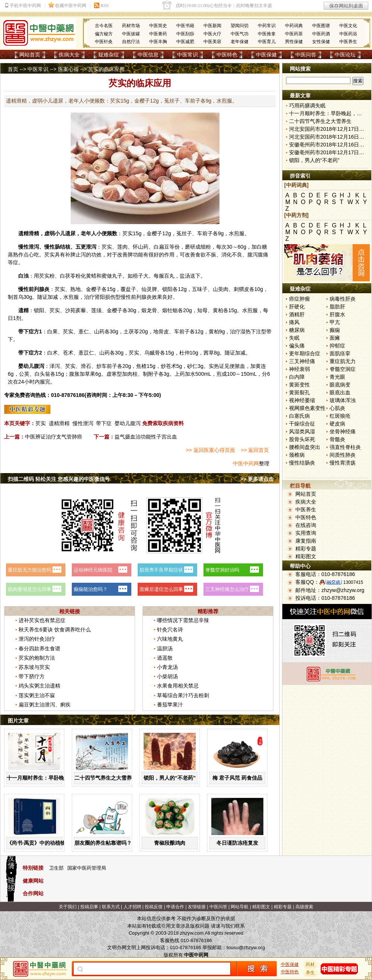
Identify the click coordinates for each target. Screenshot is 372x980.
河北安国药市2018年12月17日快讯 (329, 129)
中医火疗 (212, 34)
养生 (311, 973)
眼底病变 (340, 385)
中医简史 (158, 26)
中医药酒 (321, 34)
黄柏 (218, 310)
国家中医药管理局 (87, 868)
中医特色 (227, 55)
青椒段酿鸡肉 (170, 843)
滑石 (86, 366)
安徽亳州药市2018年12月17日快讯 (329, 152)
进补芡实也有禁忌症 (42, 620)
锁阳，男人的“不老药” (170, 778)
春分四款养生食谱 (39, 649)
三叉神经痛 (302, 361)
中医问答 (306, 55)
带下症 (104, 423)
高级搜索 (304, 907)
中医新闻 (212, 26)
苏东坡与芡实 (34, 667)
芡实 (128, 233)
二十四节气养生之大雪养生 (106, 778)
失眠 (294, 338)
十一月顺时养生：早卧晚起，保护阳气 (51, 778)
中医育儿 (267, 42)
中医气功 (240, 34)
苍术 (68, 353)
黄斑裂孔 (299, 392)
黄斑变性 (299, 385)
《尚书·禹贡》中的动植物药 (39, 843)
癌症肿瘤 (299, 299)
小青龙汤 (167, 667)
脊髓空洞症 (343, 369)
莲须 (96, 310)
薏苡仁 (86, 353)
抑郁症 (337, 346)
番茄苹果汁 (170, 705)
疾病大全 (69, 55)
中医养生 (348, 42)
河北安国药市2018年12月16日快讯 (329, 137)
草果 (90, 374)
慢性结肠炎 (302, 463)
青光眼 (337, 377)
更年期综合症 (305, 353)
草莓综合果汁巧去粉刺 (183, 695)
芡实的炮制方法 (37, 658)
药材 (311, 964)
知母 (202, 310)
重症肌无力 (343, 361)
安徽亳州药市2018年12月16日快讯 (329, 145)
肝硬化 (297, 307)
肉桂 (132, 374)
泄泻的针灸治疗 (37, 639)
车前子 (205, 233)
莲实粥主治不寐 (37, 695)
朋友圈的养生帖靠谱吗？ (103, 843)
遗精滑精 (59, 423)
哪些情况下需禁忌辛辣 (183, 620)
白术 (52, 353)
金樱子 (154, 233)
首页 (13, 69)
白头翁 (42, 374)
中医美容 (212, 42)
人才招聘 (132, 907)
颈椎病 (297, 455)
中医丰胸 (158, 42)
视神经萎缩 (302, 400)
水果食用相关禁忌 (178, 686)
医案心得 (68, 69)
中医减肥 (185, 42)
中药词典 (294, 26)
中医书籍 (185, 26)
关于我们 (68, 907)
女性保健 (321, 42)
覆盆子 (128, 289)
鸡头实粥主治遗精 (39, 686)
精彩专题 (306, 549)
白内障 (297, 377)
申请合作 (175, 907)
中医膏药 (158, 34)
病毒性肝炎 (343, 299)
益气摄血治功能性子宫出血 (146, 437)
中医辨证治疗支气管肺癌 (54, 437)
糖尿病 (297, 330)
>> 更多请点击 (257, 479)
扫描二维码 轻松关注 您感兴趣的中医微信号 (59, 479)
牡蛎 (173, 310)
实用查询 (306, 533)
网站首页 (30, 55)
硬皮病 (337, 424)
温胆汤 (165, 649)
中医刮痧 (185, 34)
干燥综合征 (302, 424)
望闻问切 (240, 26)
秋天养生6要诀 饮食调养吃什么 (55, 630)
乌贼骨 (152, 353)
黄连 (261, 366)
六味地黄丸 (170, 639)
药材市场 (131, 26)
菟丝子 (184, 233)
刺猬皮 (241, 289)
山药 (143, 247)
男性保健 (294, 42)
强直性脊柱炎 (345, 447)
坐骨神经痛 (343, 431)
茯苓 (70, 276)
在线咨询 (306, 525)
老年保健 (240, 42)
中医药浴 (348, 34)
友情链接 (197, 907)
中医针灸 (104, 42)
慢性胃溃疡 (343, 463)
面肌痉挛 (340, 353)
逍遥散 (165, 658)
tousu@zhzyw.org (246, 947)
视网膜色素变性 (307, 408)
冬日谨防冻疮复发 (237, 843)
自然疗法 (131, 42)
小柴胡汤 (167, 676)
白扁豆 (161, 247)
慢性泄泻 (83, 423)
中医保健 (266, 55)
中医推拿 (267, 34)
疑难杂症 (109, 55)
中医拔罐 (131, 34)
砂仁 (192, 366)
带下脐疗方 (32, 676)
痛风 (294, 322)
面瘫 (335, 338)
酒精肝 (297, 314)
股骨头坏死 (302, 439)
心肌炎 (337, 408)
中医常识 (187, 55)
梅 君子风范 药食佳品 (237, 778)
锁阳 (167, 289)
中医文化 (348, 26)
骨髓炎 (337, 439)
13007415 (353, 582)
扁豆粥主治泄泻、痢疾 (45, 705)
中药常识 (267, 26)
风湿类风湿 (302, 431)
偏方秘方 (104, 34)
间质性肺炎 (343, 455)
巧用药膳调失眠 (307, 106)
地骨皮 (161, 331)
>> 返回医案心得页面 (210, 450)
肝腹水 (337, 314)
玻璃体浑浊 (343, 400)
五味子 (200, 289)
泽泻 (55, 366)
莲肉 (122, 247)
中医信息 (148, 55)
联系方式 (111, 907)
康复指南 (306, 541)
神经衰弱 (299, 369)
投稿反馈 (154, 907)
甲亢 (335, 322)
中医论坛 (345, 55)
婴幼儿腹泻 (128, 423)
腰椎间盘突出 (305, 447)
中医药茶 (294, 34)
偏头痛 (297, 346)
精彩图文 (306, 556)
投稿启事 (89, 907)
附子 (153, 374)
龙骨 (152, 310)
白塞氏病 (299, 416)
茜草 (209, 353)
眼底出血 (340, 392)
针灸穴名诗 (170, 630)
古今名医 (104, 26)
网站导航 (240, 907)
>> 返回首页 (255, 450)
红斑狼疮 (340, 416)
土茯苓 (131, 331)
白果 (52, 331)
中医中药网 (246, 463)
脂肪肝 (337, 307)
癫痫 (335, 330)
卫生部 (56, 868)
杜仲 (185, 353)
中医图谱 (321, 26)
